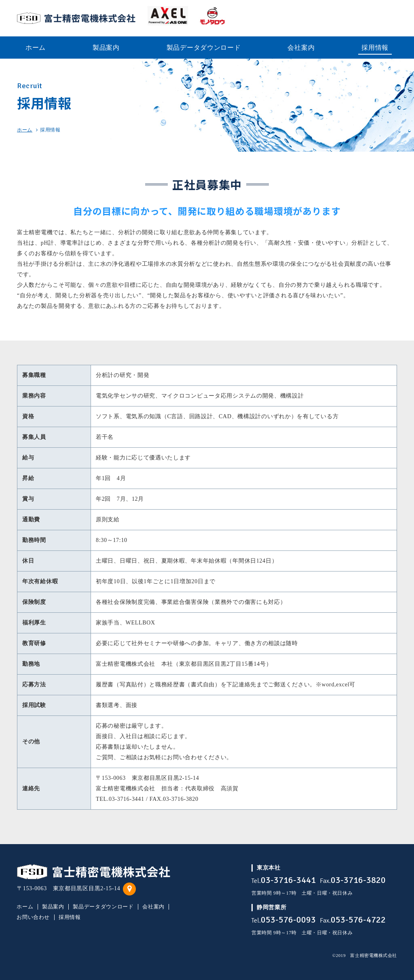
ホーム (25, 130)
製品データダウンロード (103, 907)
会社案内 (153, 907)
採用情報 (70, 917)
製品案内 (53, 907)
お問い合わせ (33, 917)
